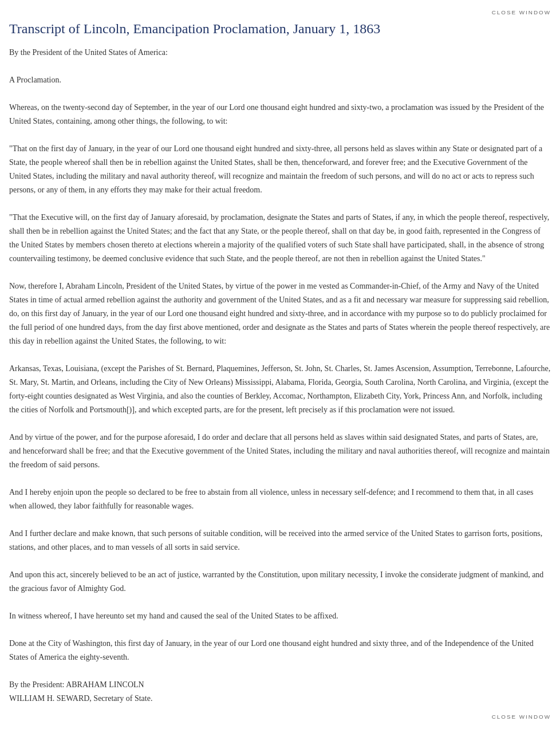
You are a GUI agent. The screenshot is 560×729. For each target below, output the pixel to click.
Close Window (521, 12)
